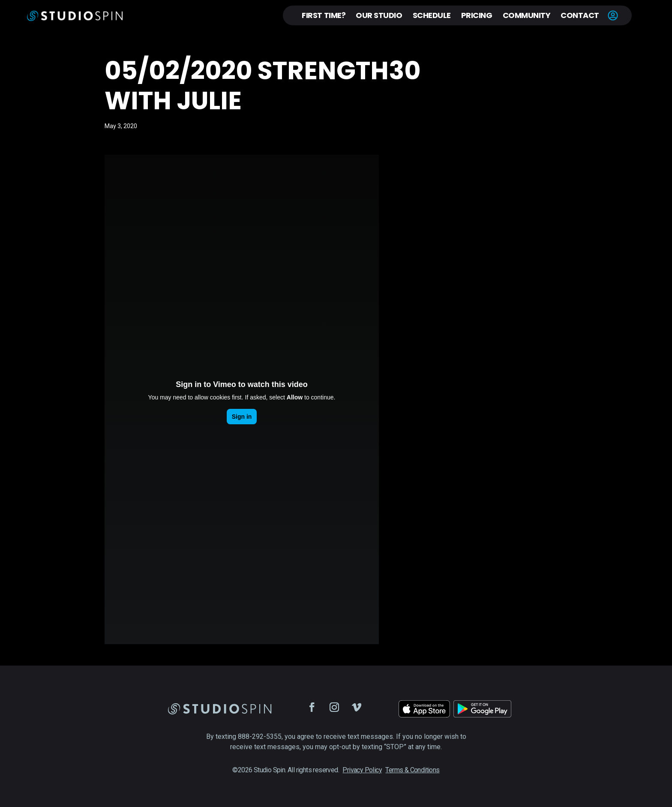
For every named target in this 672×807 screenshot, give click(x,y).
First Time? (324, 15)
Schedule (432, 15)
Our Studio (379, 15)
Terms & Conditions (412, 770)
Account (613, 15)
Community (527, 15)
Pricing (477, 15)
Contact (580, 15)
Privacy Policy (362, 770)
